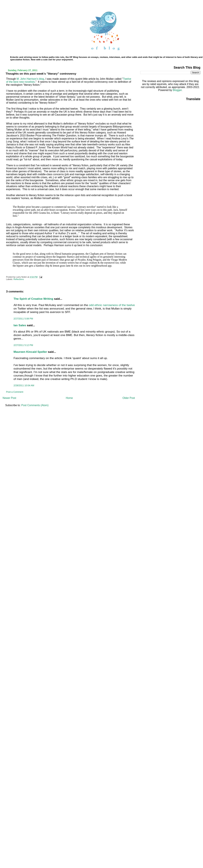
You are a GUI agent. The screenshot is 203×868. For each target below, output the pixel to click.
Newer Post (9, 398)
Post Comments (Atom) (35, 405)
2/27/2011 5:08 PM (23, 319)
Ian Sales (20, 325)
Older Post (129, 398)
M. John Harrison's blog (30, 79)
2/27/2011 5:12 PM (23, 345)
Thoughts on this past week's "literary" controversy (41, 74)
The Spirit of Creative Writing (33, 299)
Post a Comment (15, 392)
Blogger (177, 90)
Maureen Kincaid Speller (30, 352)
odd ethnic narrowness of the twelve (112, 305)
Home (69, 398)
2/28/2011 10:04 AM (24, 385)
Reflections (19, 279)
